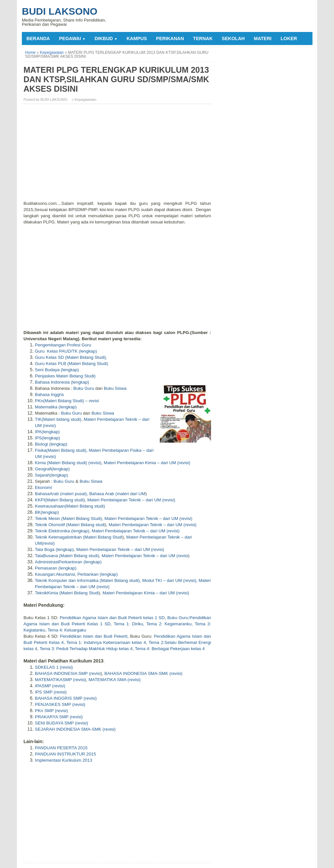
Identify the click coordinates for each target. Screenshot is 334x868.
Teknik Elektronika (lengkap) (62, 531)
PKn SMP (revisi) (51, 711)
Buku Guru (84, 388)
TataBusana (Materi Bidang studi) (67, 556)
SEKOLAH (233, 38)
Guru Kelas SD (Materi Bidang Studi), (71, 357)
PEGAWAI (72, 38)
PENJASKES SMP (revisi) (60, 704)
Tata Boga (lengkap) (54, 549)
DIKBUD (106, 38)
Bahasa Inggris (49, 395)
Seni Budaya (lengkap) (57, 370)
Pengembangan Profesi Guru (63, 345)
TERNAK (203, 38)
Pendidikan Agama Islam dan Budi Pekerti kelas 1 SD (112, 618)
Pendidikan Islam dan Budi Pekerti (94, 636)
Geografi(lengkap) (52, 469)
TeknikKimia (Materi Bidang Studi (67, 593)
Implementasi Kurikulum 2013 (64, 760)
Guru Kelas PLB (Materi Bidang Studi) (71, 364)
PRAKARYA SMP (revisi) (59, 717)
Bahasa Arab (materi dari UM (117, 494)
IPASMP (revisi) (50, 686)
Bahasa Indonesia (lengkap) (62, 382)
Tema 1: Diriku (129, 624)
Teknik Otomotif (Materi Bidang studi (70, 525)
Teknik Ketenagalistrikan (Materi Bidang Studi (79, 537)
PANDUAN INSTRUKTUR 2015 (65, 754)
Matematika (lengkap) (56, 407)
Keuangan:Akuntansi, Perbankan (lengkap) (76, 574)
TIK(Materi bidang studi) (58, 419)
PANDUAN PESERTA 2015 (61, 748)
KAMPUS (137, 38)
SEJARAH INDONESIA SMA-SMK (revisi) (75, 729)
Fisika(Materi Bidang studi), (61, 450)
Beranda (38, 38)
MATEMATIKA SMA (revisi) (114, 680)
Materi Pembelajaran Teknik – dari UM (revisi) (131, 500)
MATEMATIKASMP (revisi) (61, 680)
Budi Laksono (60, 11)
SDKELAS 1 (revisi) (54, 667)
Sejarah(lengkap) (52, 475)
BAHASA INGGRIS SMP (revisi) (66, 698)
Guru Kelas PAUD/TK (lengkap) (66, 351)
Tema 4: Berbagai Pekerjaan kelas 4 (170, 649)
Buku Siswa (115, 388)
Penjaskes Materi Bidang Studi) (65, 376)
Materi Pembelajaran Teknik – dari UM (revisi (145, 556)
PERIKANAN (170, 38)
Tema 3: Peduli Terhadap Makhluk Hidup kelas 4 (86, 649)
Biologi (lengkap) (51, 444)
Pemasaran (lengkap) (56, 568)
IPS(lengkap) (47, 438)
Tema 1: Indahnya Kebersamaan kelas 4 (106, 642)
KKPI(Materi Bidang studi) (60, 500)
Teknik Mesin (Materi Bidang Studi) (68, 518)
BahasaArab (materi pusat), (61, 494)
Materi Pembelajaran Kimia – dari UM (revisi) (147, 463)
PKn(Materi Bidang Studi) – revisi (67, 401)
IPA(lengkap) (47, 432)
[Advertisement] (118, 155)
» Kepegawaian (84, 99)
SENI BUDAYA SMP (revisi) (61, 723)
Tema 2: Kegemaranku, (169, 624)
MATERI (263, 38)
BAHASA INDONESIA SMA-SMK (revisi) (143, 673)
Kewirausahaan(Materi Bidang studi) (70, 506)
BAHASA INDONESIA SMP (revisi (68, 673)
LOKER (289, 38)
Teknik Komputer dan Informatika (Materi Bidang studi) (87, 580)
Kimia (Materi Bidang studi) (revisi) (68, 463)
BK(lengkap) (47, 512)
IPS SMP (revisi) (51, 692)
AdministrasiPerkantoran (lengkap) (68, 562)
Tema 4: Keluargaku (67, 630)
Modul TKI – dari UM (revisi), (170, 580)
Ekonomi (43, 487)
